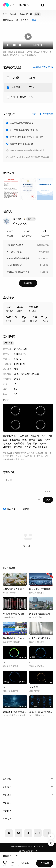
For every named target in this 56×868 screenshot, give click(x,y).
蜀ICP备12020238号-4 (28, 851)
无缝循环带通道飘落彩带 (18, 258)
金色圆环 (33, 687)
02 (4, 687)
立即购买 (45, 863)
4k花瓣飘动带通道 (15, 245)
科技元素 (7, 447)
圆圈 (5, 440)
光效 (24, 440)
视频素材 (13, 14)
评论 (48, 500)
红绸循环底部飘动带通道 (18, 272)
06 (4, 663)
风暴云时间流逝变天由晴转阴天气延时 (15, 712)
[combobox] (24, 5)
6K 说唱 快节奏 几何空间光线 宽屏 (15, 614)
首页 (5, 14)
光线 (50, 436)
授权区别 (37, 114)
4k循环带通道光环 (15, 265)
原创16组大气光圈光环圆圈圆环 (41, 712)
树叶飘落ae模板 (14, 252)
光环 (44, 436)
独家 (37, 14)
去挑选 (33, 20)
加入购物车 (26, 863)
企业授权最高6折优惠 (43, 67)
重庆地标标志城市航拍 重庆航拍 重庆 (15, 638)
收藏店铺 (28, 283)
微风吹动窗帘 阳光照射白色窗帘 (41, 638)
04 (30, 663)
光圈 (29, 443)
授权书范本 (48, 114)
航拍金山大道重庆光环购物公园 (41, 614)
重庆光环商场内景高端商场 (15, 589)
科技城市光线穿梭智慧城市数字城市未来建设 (41, 589)
